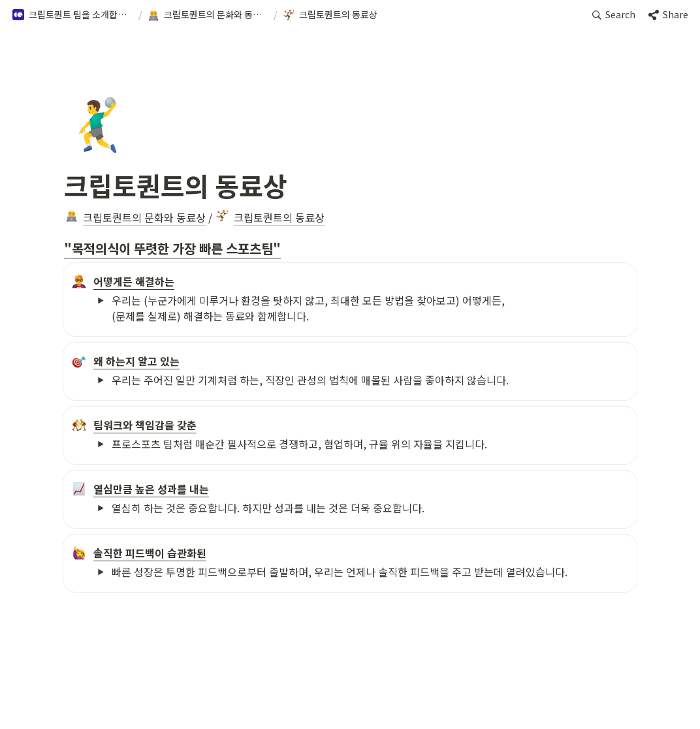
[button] (72, 15)
